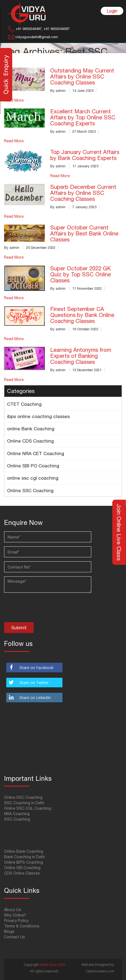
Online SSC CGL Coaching (28, 808)
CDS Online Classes (22, 873)
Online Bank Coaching (24, 851)
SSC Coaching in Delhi (24, 803)
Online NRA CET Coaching (36, 453)
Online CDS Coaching (30, 441)
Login (112, 11)
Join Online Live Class (119, 532)
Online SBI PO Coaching (33, 466)
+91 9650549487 (29, 29)
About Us (13, 910)
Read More (14, 141)
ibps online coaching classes (38, 416)
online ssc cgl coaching (33, 478)
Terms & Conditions (22, 926)
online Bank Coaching (31, 429)
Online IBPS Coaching (23, 862)
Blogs (9, 931)
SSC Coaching (17, 819)
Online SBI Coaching (22, 868)
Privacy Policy (16, 921)
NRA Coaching (17, 814)
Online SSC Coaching (30, 491)
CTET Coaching (24, 404)
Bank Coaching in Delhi (24, 857)
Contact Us (15, 937)
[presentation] (45, 609)
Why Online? (15, 915)
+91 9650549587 (56, 29)
